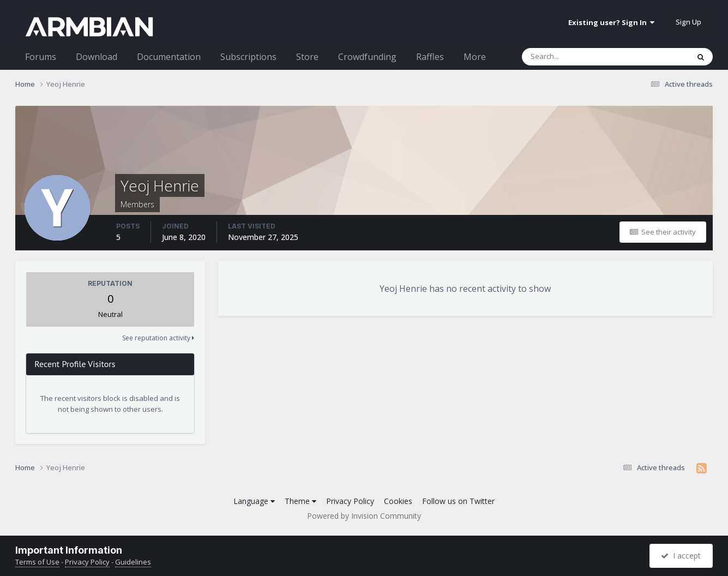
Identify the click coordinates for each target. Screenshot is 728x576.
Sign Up (688, 22)
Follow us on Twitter (458, 501)
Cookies (398, 501)
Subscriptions (248, 57)
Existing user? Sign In (611, 22)
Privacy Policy (350, 501)
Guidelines (133, 562)
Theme (300, 501)
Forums (41, 57)
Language (254, 501)
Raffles (430, 57)
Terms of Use (37, 562)
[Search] (577, 57)
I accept (681, 556)
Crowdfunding (367, 57)
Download (97, 57)
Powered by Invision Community (364, 516)
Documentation (169, 57)
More (475, 57)
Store (307, 57)
